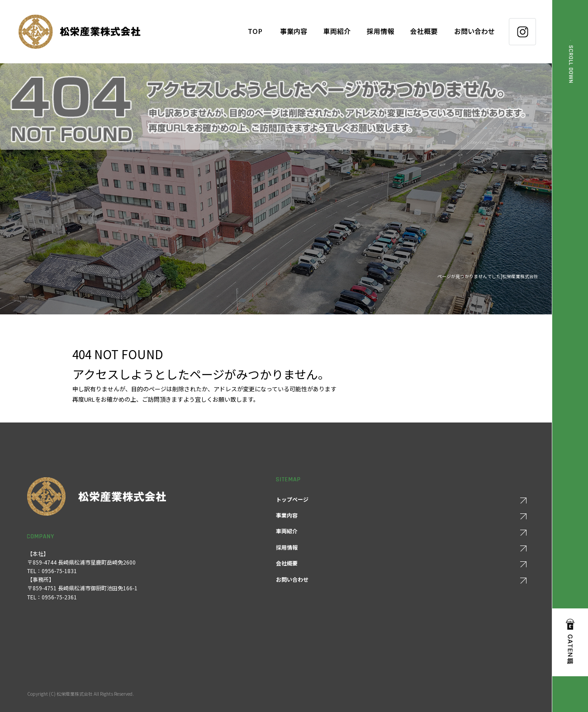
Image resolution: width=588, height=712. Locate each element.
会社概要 (424, 32)
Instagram (522, 32)
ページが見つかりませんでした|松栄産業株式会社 (488, 276)
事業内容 (294, 32)
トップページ (255, 32)
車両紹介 (337, 32)
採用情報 (380, 32)
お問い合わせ (477, 32)
